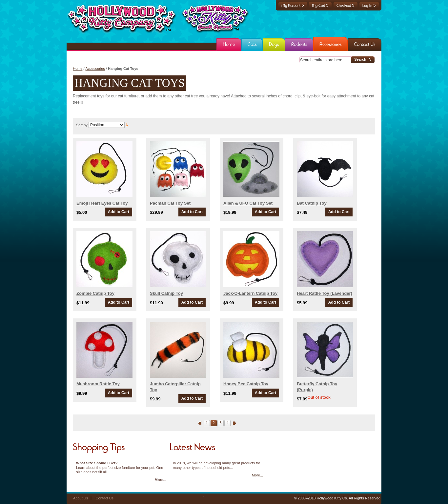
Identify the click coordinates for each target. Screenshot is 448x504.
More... (161, 480)
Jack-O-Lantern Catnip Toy (250, 293)
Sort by (82, 125)
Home (78, 69)
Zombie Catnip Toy (95, 293)
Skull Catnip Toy (166, 293)
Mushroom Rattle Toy (98, 384)
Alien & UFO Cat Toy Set (248, 203)
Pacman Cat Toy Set (170, 203)
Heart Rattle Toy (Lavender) (325, 293)
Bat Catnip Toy (312, 203)
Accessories (95, 69)
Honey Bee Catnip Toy (246, 384)
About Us (81, 498)
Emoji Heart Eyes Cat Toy (102, 203)
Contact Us (105, 498)
